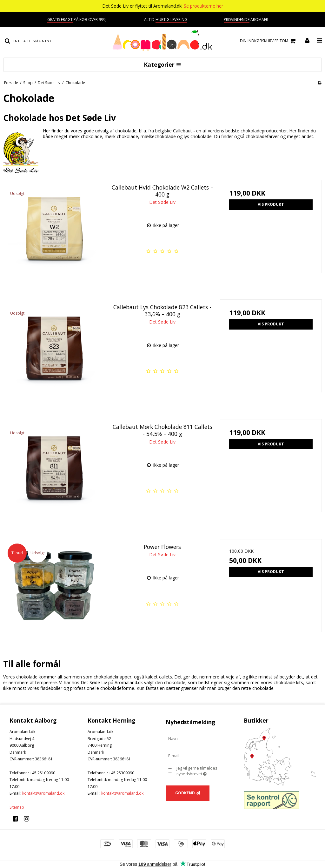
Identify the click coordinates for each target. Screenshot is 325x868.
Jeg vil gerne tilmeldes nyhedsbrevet (206, 771)
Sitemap (17, 807)
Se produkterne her (203, 6)
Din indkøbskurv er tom (269, 41)
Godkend (185, 793)
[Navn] (202, 739)
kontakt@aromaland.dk (43, 793)
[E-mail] (202, 756)
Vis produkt (271, 204)
